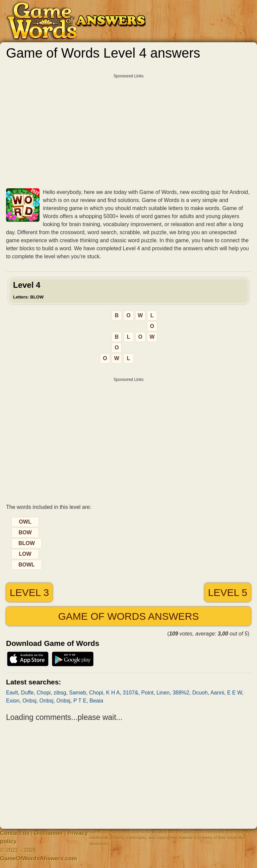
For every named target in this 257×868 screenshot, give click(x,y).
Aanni (217, 693)
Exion (13, 701)
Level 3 (29, 592)
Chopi (44, 693)
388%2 (181, 693)
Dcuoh (200, 693)
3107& (130, 693)
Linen (163, 693)
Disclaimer (49, 833)
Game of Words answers (128, 616)
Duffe (27, 693)
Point (147, 693)
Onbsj (29, 701)
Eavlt (12, 693)
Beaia (96, 701)
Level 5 (228, 592)
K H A (113, 693)
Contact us (15, 833)
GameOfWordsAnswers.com (38, 858)
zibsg (60, 693)
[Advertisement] (128, 129)
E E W (235, 693)
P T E (80, 701)
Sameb (78, 693)
